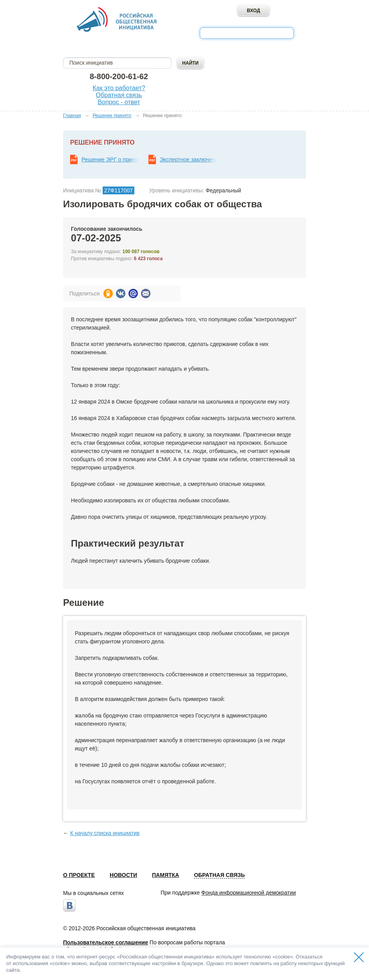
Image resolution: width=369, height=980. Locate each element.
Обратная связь (119, 95)
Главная (72, 116)
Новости (123, 875)
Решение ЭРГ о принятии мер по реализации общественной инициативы (111, 159)
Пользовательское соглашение (106, 942)
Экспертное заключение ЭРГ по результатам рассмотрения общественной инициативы (189, 159)
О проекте (79, 875)
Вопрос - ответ (119, 102)
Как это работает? (119, 88)
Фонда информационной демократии (249, 893)
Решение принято (112, 116)
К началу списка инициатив (105, 833)
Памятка (166, 875)
